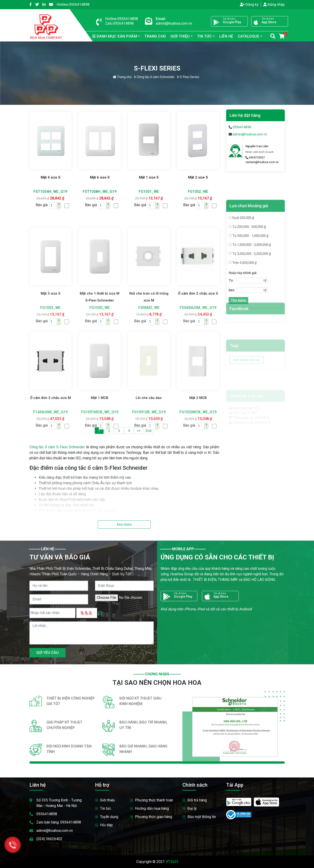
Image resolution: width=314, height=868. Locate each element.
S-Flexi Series (188, 77)
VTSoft (172, 862)
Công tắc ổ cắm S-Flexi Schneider (57, 447)
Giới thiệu (180, 36)
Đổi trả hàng (197, 800)
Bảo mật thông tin (202, 817)
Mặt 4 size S (50, 177)
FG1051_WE (149, 192)
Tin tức (205, 36)
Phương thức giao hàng (154, 817)
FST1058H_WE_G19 (100, 192)
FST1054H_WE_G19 (50, 192)
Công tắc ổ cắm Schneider (154, 77)
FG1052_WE (198, 192)
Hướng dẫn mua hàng (152, 808)
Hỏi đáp (106, 825)
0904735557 (255, 158)
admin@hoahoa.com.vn (250, 134)
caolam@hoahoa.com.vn (262, 162)
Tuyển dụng (109, 817)
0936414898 (73, 4)
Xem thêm (124, 525)
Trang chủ (155, 36)
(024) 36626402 (49, 839)
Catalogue (249, 36)
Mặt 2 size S (198, 177)
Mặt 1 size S (149, 177)
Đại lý (192, 808)
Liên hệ (226, 36)
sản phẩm (115, 36)
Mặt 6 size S (100, 177)
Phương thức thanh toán (154, 800)
